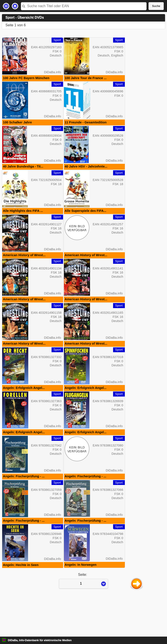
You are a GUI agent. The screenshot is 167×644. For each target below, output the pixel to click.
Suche (156, 6)
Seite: (83, 617)
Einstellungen (6, 6)
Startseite (15, 6)
